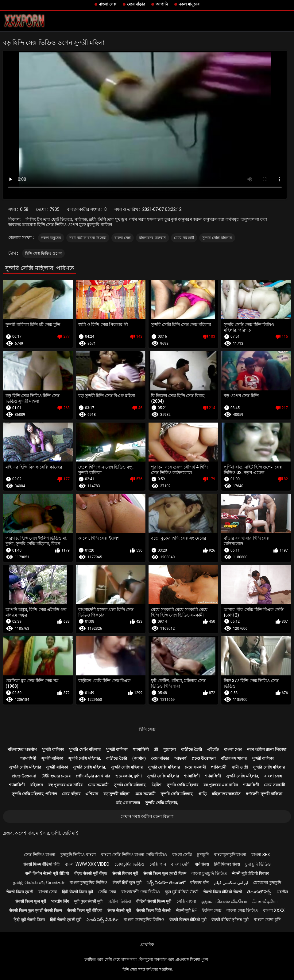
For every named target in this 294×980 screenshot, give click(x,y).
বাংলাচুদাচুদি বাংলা (230, 855)
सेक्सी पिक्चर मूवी (125, 873)
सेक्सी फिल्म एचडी (20, 892)
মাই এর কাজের (128, 803)
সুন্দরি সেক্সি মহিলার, (85, 758)
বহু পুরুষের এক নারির (65, 785)
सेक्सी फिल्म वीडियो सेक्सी (222, 892)
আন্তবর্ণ (180, 758)
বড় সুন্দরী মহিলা (116, 794)
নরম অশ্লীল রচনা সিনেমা (88, 238)
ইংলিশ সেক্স (212, 910)
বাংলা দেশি (180, 864)
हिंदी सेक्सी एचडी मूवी (66, 920)
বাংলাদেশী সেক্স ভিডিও (141, 892)
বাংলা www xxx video (87, 864)
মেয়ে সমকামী (184, 238)
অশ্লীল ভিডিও (119, 901)
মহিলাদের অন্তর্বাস (153, 238)
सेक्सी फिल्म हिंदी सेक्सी (153, 910)
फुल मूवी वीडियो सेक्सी (182, 892)
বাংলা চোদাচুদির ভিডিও (144, 920)
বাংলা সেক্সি (182, 855)
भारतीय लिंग (60, 901)
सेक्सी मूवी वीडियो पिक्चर (250, 873)
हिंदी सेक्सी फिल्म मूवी (77, 892)
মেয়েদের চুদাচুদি (267, 883)
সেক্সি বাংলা (186, 901)
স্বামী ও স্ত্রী (240, 767)
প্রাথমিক (147, 944)
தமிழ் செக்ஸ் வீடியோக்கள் (39, 883)
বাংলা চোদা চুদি (267, 920)
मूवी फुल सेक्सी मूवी (88, 901)
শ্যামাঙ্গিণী (141, 749)
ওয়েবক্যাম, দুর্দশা (129, 776)
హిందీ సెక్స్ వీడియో (103, 920)
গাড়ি (203, 794)
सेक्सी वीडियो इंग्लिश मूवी (230, 920)
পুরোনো (169, 749)
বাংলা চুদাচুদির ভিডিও (89, 883)
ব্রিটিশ (157, 785)
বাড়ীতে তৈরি (191, 749)
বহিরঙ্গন (37, 785)
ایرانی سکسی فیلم (231, 883)
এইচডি (213, 749)
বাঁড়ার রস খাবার (234, 758)
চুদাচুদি (203, 855)
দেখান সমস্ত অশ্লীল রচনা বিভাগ (147, 816)
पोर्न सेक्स (202, 864)
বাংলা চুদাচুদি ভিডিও (209, 873)
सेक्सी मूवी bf (186, 910)
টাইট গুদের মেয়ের (56, 776)
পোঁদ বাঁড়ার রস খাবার (93, 776)
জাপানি (162, 4)
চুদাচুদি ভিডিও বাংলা (78, 855)
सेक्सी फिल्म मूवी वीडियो (85, 910)
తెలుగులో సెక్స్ (259, 892)
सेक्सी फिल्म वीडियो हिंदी (41, 864)
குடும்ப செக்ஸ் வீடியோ (224, 901)
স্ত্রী (156, 749)
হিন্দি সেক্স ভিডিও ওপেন (43, 253)
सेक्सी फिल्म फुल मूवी (31, 901)
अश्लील (282, 892)
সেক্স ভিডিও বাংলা (40, 855)
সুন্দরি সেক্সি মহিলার (217, 238)
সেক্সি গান (158, 864)
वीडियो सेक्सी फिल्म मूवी (154, 901)
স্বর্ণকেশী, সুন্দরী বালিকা (264, 794)
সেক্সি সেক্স (107, 892)
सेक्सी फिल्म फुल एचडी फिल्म (165, 873)
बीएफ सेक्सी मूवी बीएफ (91, 873)
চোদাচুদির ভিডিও (129, 864)
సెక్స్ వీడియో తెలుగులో (166, 883)
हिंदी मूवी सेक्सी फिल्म (29, 920)
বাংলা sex (261, 855)
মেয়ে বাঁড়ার (136, 4)
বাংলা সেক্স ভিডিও (242, 910)
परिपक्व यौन (199, 883)
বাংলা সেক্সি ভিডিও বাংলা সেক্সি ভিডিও (134, 855)
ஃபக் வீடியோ (265, 901)
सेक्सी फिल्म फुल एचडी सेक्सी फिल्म (35, 910)
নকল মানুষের (189, 4)
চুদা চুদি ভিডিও (258, 864)
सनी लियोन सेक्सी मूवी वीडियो (47, 873)
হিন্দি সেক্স (147, 729)
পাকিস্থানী (219, 767)
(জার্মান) (139, 758)
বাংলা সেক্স (108, 4)
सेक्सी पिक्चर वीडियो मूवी (188, 920)
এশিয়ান (92, 794)
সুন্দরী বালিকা (53, 749)
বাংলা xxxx (274, 910)
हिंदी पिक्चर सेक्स (227, 864)
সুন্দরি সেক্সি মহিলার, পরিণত (34, 794)
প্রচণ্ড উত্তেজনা (204, 758)
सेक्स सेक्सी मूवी (119, 910)
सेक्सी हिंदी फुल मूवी (127, 883)
